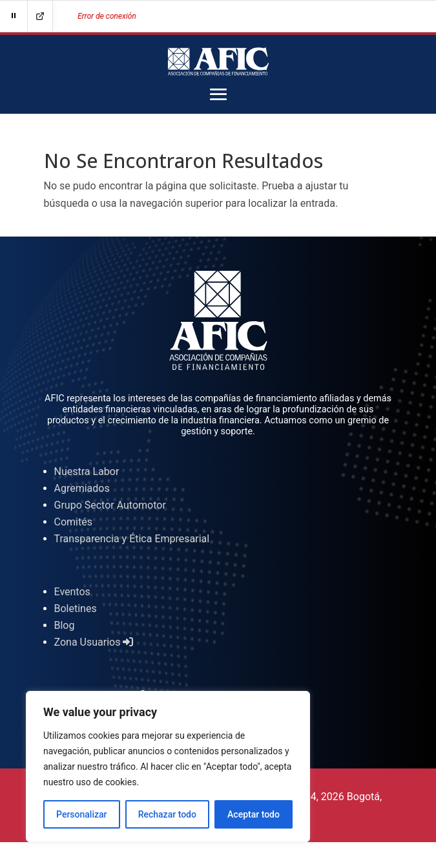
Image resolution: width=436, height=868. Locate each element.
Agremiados (82, 488)
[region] (168, 767)
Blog (65, 625)
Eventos (72, 592)
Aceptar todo (254, 814)
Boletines (76, 609)
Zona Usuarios (94, 642)
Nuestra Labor (87, 471)
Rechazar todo (167, 814)
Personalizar (81, 814)
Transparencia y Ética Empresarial (132, 539)
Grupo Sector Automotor (110, 505)
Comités (73, 522)
